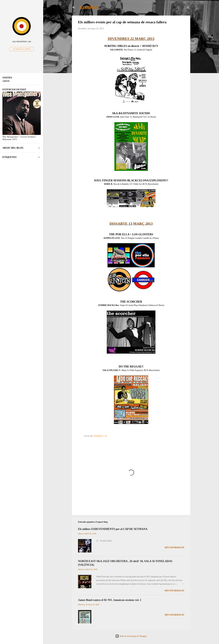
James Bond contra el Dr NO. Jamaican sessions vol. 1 (110, 600)
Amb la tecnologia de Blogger (131, 636)
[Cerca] (188, 8)
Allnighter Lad (22, 41)
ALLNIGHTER (88, 7)
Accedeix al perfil (22, 49)
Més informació (174, 548)
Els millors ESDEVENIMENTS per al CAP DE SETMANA (113, 529)
